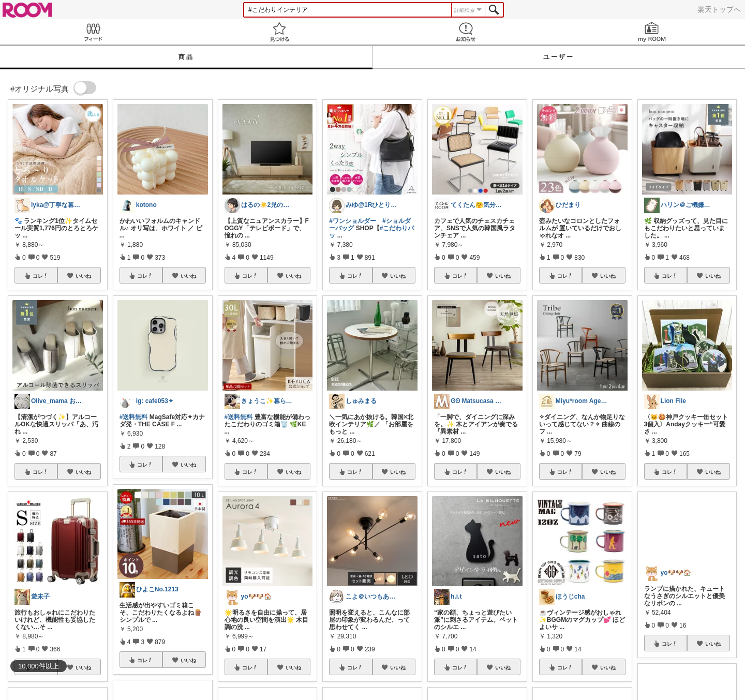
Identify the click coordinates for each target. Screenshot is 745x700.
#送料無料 (134, 417)
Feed (93, 32)
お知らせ (466, 32)
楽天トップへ (719, 9)
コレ (40, 276)
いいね (83, 276)
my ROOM (652, 32)
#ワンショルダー (353, 221)
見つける (279, 32)
